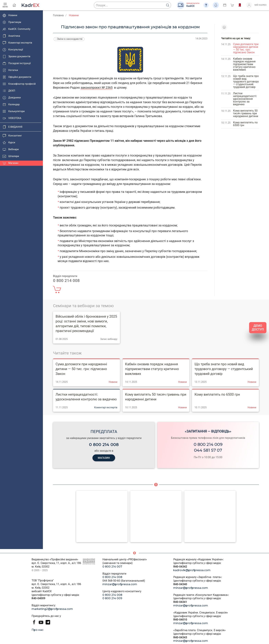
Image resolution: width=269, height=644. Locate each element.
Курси (9, 143)
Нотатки (10, 70)
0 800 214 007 (112, 567)
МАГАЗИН (104, 458)
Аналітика (11, 36)
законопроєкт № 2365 (97, 88)
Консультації (13, 50)
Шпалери (11, 156)
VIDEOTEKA (12, 118)
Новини (10, 15)
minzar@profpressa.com (120, 584)
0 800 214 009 (208, 444)
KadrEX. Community (16, 29)
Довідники (12, 98)
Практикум (12, 22)
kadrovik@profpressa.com (192, 570)
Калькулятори (14, 111)
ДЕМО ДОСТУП (258, 328)
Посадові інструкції (17, 63)
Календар (11, 105)
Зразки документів (16, 57)
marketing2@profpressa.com (52, 609)
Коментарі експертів (17, 43)
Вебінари (11, 149)
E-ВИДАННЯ (12, 127)
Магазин (10, 163)
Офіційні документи (17, 77)
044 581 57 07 (208, 450)
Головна (58, 15)
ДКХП (9, 91)
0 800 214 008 (112, 577)
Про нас (37, 630)
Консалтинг (12, 136)
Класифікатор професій (19, 84)
